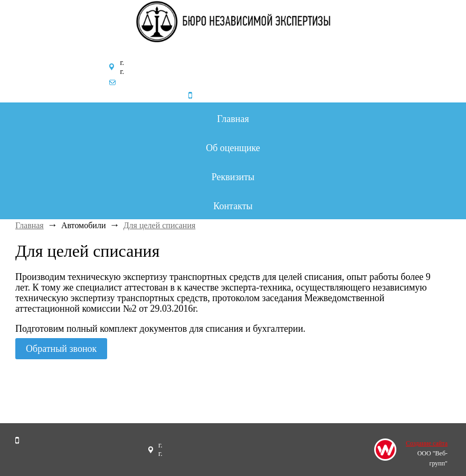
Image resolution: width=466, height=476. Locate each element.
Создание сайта (427, 443)
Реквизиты (233, 177)
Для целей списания (160, 225)
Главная (233, 119)
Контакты (233, 206)
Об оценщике (233, 148)
